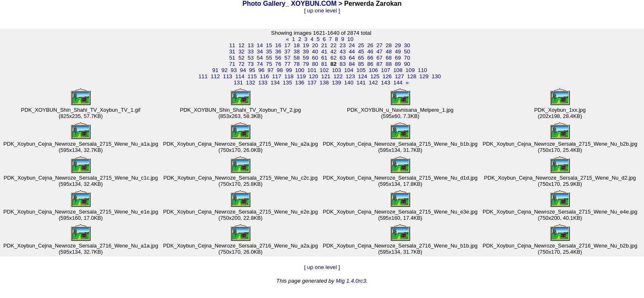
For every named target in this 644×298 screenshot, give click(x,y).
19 (306, 45)
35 (269, 52)
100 (300, 70)
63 (342, 58)
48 (389, 52)
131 (238, 83)
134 (275, 83)
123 (350, 76)
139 (336, 83)
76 (278, 64)
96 (261, 70)
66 (370, 58)
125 (375, 76)
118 (289, 76)
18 (297, 45)
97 (270, 70)
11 (232, 45)
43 (342, 52)
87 (379, 64)
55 (269, 58)
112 (215, 76)
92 (225, 70)
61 (324, 58)
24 (352, 45)
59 (306, 58)
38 (297, 52)
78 (297, 64)
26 (370, 45)
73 (251, 64)
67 (379, 58)
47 (379, 52)
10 (350, 39)
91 (215, 70)
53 (251, 58)
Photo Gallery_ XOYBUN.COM (290, 4)
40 (315, 52)
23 (342, 45)
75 (269, 64)
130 (436, 76)
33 (251, 52)
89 (398, 64)
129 (424, 76)
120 (313, 76)
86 (370, 64)
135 (287, 83)
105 (361, 70)
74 (260, 64)
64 (352, 58)
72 (241, 64)
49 (398, 52)
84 (352, 64)
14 (260, 45)
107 (386, 70)
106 (373, 70)
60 (315, 58)
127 (399, 76)
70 (407, 58)
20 (315, 45)
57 (287, 58)
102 (324, 70)
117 (276, 76)
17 (287, 45)
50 (407, 52)
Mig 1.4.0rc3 (351, 281)
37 (287, 52)
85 (361, 64)
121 (326, 76)
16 (278, 45)
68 (389, 58)
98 (280, 70)
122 (338, 76)
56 (278, 58)
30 (407, 45)
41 (324, 52)
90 (407, 64)
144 (398, 83)
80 (315, 64)
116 (264, 76)
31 (232, 52)
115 (252, 76)
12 (241, 45)
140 (349, 83)
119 (301, 76)
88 (389, 64)
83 (342, 64)
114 (240, 76)
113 (228, 76)
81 (324, 64)
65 (361, 58)
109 (410, 70)
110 (423, 70)
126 (387, 76)
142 (373, 83)
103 (336, 70)
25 (361, 45)
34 (260, 52)
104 (349, 70)
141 (361, 83)
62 (333, 58)
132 (250, 83)
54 (260, 58)
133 (263, 83)
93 (234, 70)
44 (352, 52)
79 (306, 64)
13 (251, 45)
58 (297, 58)
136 (300, 83)
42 (333, 52)
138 (324, 83)
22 (333, 45)
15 (269, 45)
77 (287, 64)
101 (312, 70)
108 (398, 70)
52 (241, 58)
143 (386, 83)
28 (389, 45)
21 (324, 45)
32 (241, 52)
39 (306, 52)
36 (278, 52)
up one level (322, 11)
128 (412, 76)
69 (398, 58)
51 (232, 58)
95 (252, 70)
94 (243, 70)
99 (289, 70)
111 (203, 76)
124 (363, 76)
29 (398, 45)
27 (379, 45)
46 (370, 52)
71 (232, 64)
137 (312, 83)
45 (361, 52)
